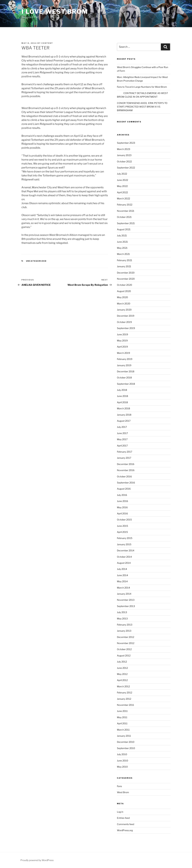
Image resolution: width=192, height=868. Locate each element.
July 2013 (122, 612)
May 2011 (122, 717)
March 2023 (124, 149)
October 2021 (124, 217)
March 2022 (123, 198)
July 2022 (122, 174)
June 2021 (122, 242)
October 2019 (124, 322)
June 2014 (122, 575)
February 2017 (125, 452)
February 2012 (125, 693)
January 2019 (124, 365)
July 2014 (122, 569)
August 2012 (124, 656)
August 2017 (124, 421)
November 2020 (126, 279)
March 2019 (123, 353)
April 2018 (122, 402)
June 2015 (122, 526)
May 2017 (122, 439)
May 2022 (122, 186)
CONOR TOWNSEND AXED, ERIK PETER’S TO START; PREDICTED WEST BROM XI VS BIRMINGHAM (142, 107)
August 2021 (124, 229)
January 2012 (124, 699)
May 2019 (122, 341)
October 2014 (124, 557)
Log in (120, 812)
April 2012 (122, 680)
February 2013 (125, 625)
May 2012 (122, 674)
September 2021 (126, 223)
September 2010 (126, 748)
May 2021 (122, 248)
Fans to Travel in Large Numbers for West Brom (142, 87)
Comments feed (126, 824)
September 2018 (126, 384)
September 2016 (126, 483)
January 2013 (124, 631)
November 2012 (126, 643)
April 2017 (122, 446)
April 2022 (122, 192)
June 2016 (122, 501)
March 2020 (124, 304)
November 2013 (126, 600)
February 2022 (125, 205)
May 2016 (122, 507)
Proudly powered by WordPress (37, 860)
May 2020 (122, 297)
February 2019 (125, 359)
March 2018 (123, 408)
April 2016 (122, 513)
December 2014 (126, 550)
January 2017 (124, 458)
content (47, 43)
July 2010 (122, 754)
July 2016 (122, 495)
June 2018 (122, 396)
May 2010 (122, 767)
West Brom (123, 792)
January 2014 (124, 594)
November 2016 (126, 470)
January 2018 (124, 415)
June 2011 (122, 711)
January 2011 (124, 736)
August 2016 (124, 489)
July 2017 (122, 427)
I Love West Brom (55, 12)
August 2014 (124, 563)
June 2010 (123, 761)
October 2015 (124, 520)
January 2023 (124, 155)
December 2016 (126, 464)
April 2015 (122, 532)
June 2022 (122, 180)
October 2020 (125, 285)
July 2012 (122, 662)
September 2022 (126, 168)
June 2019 (122, 334)
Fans (119, 786)
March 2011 (123, 730)
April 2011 (122, 723)
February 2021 (125, 260)
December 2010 (126, 742)
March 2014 (123, 588)
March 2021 (123, 254)
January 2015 (124, 544)
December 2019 (126, 316)
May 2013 (122, 619)
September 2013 (126, 606)
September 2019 (126, 328)
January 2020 (124, 310)
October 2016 (124, 476)
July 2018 (122, 390)
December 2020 (126, 273)
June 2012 (122, 668)
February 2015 (125, 538)
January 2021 (124, 266)
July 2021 (122, 235)
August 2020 (124, 291)
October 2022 (124, 161)
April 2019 (122, 347)
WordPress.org (125, 830)
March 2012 (123, 686)
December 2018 (126, 371)
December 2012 (126, 637)
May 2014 (122, 581)
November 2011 (126, 705)
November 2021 (126, 211)
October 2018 (124, 378)
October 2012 (124, 649)
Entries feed (123, 818)
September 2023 (126, 143)
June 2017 (122, 433)
